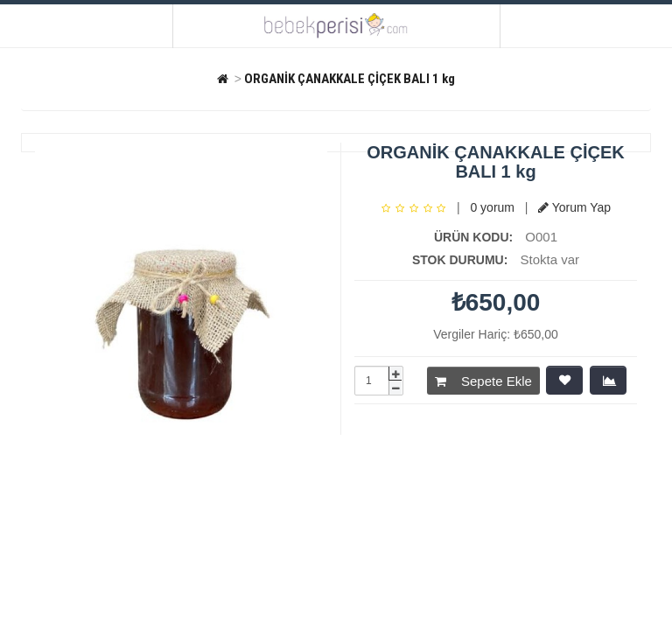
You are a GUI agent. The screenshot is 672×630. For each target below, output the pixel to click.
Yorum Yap (574, 207)
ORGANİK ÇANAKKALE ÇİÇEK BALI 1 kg (350, 79)
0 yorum (492, 207)
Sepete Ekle (483, 381)
